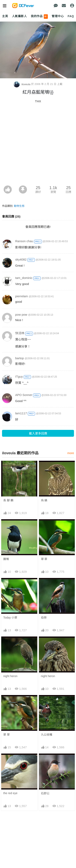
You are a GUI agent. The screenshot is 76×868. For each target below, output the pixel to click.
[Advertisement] (38, 146)
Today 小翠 (10, 618)
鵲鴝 (6, 559)
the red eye (10, 793)
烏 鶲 (44, 500)
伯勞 (44, 618)
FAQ (71, 16)
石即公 (45, 793)
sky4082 (21, 259)
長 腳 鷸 (8, 500)
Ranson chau (24, 241)
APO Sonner (24, 395)
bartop (20, 358)
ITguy (19, 376)
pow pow (21, 315)
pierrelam (22, 296)
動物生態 (19, 206)
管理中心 (58, 16)
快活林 (20, 333)
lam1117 (21, 413)
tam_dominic (24, 278)
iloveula (22, 84)
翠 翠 (44, 559)
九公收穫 (47, 735)
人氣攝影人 (19, 16)
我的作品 (39, 17)
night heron (10, 676)
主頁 (5, 16)
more (71, 453)
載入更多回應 (38, 433)
